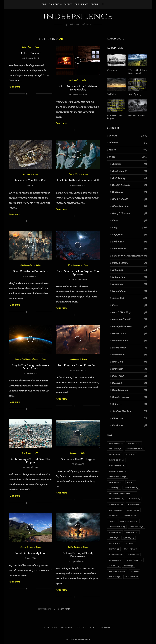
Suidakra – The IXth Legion (78, 459)
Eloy (129, 227)
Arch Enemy (74, 359)
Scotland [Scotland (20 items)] (134, 556)
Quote (128, 150)
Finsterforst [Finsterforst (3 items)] (131, 488)
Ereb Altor (129, 241)
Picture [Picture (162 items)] (129, 539)
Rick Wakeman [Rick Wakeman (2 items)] (131, 550)
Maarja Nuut (129, 333)
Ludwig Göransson (129, 326)
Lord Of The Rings (129, 312)
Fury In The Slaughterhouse (26, 359)
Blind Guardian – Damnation (31, 271)
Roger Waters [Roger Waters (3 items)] (116, 556)
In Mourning (129, 277)
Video (37, 47)
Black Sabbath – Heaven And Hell (78, 180)
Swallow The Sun (129, 411)
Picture (128, 135)
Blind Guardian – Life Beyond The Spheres (78, 273)
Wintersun (129, 418)
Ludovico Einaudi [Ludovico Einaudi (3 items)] (117, 528)
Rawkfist (129, 383)
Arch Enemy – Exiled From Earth (78, 365)
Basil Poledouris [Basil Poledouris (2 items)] (135, 449)
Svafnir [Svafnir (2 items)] (129, 567)
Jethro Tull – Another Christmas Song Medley (78, 88)
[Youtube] (80, 627)
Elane (129, 220)
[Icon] (78, 60)
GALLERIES (55, 4)
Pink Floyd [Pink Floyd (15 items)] (115, 545)
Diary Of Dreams (129, 213)
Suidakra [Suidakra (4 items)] (114, 567)
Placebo (26, 174)
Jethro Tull (26, 47)
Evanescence (129, 249)
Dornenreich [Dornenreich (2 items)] (116, 483)
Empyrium (129, 234)
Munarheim (129, 355)
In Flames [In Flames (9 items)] (135, 500)
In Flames (129, 270)
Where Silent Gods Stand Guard (137, 72)
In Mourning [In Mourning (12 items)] (116, 505)
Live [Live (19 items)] (112, 522)
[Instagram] (66, 627)
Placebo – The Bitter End (31, 180)
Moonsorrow (129, 347)
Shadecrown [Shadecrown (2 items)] (116, 562)
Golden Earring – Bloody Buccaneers (78, 555)
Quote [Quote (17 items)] (130, 545)
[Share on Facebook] (27, 94)
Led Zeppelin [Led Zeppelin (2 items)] (129, 516)
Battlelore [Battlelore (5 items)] (115, 454)
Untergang (112, 70)
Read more (14, 87)
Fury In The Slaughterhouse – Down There (31, 367)
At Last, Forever (31, 53)
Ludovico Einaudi (129, 319)
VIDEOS (68, 4)
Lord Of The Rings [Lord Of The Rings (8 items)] (130, 522)
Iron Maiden (129, 291)
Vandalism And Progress (114, 117)
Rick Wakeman (129, 390)
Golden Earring (74, 547)
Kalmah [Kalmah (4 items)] (113, 516)
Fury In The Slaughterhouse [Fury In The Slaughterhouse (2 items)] (122, 494)
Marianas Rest (129, 340)
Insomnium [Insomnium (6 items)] (134, 505)
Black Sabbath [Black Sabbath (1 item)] (116, 460)
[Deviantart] (105, 627)
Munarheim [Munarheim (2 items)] (115, 533)
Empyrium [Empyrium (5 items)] (114, 488)
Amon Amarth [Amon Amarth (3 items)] (116, 443)
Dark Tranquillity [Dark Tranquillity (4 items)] (118, 477)
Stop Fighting (135, 94)
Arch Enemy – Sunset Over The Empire (31, 461)
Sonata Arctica (26, 547)
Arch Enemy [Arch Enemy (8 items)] (115, 449)
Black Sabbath (74, 174)
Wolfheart (129, 425)
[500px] (92, 627)
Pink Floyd (129, 376)
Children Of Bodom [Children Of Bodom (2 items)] (118, 471)
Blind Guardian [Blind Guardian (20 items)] (117, 466)
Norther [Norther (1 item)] (114, 539)
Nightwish (129, 369)
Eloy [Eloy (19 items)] (131, 483)
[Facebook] (103, 4)
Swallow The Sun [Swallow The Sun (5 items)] (117, 573)
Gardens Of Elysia (137, 115)
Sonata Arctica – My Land (31, 553)
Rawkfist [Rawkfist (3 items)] (114, 550)
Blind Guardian (26, 265)
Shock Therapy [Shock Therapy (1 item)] (135, 562)
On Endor (111, 94)
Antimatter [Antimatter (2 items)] (134, 443)
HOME (43, 4)
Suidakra (74, 453)
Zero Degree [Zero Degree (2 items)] (132, 579)
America (129, 164)
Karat (129, 305)
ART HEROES (82, 4)
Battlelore (129, 192)
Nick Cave (129, 362)
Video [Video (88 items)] (135, 573)
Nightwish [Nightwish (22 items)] (132, 533)
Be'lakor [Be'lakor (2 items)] (131, 454)
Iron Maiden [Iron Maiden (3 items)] (115, 511)
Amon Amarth (129, 171)
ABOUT (94, 4)
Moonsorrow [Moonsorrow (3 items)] (137, 528)
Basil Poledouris (129, 185)
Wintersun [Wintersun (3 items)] (115, 579)
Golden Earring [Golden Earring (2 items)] (117, 500)
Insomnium (129, 284)
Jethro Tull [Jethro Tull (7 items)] (133, 511)
